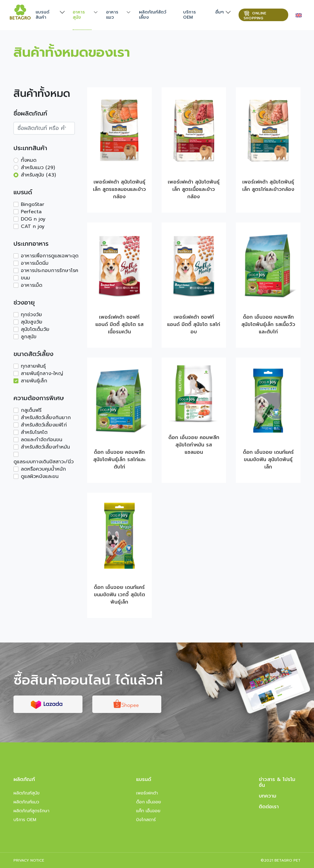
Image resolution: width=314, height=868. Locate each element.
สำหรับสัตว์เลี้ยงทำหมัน (45, 447)
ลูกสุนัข (29, 337)
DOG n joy (33, 219)
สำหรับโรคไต (34, 432)
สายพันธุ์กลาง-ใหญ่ (42, 373)
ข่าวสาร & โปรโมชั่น (277, 782)
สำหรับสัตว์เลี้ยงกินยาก (46, 418)
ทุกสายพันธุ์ (33, 366)
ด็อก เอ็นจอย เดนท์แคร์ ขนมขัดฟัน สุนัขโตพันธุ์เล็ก (268, 460)
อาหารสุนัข (79, 15)
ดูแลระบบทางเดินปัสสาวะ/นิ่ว (44, 462)
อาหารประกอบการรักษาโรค (50, 271)
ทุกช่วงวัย (31, 315)
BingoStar (33, 204)
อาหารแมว (112, 15)
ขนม (25, 278)
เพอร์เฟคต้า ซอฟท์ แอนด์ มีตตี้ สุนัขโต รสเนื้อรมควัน (119, 324)
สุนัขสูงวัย (32, 322)
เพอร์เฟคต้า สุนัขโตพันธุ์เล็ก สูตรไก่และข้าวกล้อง (268, 186)
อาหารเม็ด (32, 285)
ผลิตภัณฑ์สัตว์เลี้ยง (153, 15)
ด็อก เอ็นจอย (149, 802)
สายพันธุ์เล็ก (34, 381)
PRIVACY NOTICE (29, 860)
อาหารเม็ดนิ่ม (35, 263)
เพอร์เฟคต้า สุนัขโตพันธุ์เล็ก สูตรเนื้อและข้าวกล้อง (194, 189)
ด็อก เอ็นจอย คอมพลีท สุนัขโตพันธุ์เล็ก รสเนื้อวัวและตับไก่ (268, 324)
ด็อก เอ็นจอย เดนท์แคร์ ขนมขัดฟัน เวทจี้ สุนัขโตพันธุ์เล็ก (119, 595)
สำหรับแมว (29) (38, 168)
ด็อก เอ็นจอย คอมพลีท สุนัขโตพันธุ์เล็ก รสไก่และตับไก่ (119, 460)
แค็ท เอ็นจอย (148, 811)
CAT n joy (33, 226)
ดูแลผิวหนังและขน (40, 476)
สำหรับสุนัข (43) (38, 175)
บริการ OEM (190, 15)
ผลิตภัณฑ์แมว (26, 802)
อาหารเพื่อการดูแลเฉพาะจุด (50, 256)
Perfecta (31, 212)
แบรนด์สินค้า (42, 15)
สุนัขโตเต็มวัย (35, 329)
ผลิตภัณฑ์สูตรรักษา (31, 811)
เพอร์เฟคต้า (147, 793)
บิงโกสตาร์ (146, 820)
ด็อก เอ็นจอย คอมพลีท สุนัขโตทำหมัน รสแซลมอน (194, 445)
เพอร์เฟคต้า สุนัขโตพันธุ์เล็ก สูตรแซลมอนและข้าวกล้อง (119, 189)
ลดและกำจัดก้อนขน (42, 440)
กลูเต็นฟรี (31, 410)
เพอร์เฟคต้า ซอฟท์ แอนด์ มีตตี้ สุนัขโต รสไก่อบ (194, 324)
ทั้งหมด (29, 160)
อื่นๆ (220, 12)
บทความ (268, 796)
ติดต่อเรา (269, 807)
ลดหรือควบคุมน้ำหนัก (43, 469)
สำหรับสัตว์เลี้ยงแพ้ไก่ (44, 425)
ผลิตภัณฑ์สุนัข (27, 793)
